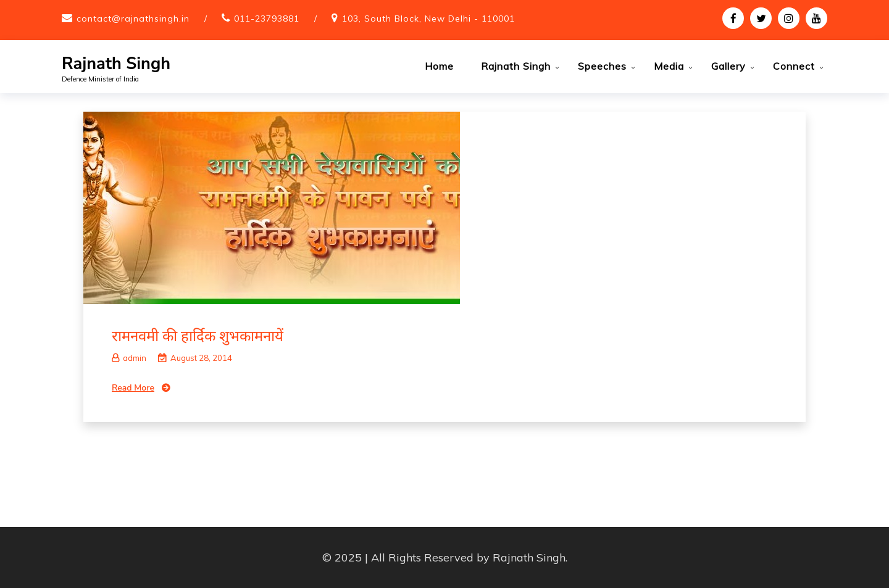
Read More (133, 388)
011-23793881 (267, 19)
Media (669, 66)
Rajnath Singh (116, 64)
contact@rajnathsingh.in (133, 19)
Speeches (602, 66)
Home (439, 66)
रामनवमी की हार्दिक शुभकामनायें (198, 336)
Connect (794, 66)
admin (129, 358)
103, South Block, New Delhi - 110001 (428, 19)
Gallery (728, 66)
